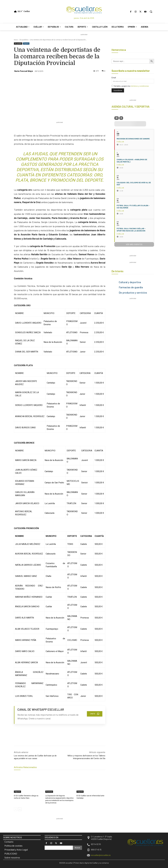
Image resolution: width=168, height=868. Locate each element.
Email (114, 78)
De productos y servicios (133, 292)
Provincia (49, 792)
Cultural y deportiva (130, 282)
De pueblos (24, 40)
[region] (62, 826)
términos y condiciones (140, 86)
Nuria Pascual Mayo (24, 71)
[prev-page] (16, 809)
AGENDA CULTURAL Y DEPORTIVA (131, 107)
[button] (151, 12)
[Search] (77, 848)
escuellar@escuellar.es (101, 855)
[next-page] (20, 809)
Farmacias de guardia (131, 287)
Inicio (16, 40)
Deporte (26, 44)
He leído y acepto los (130, 86)
